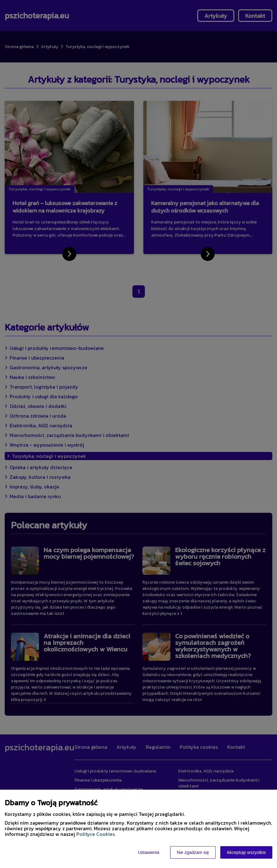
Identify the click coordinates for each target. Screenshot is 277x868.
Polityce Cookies (96, 834)
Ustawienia (149, 852)
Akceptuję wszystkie (246, 852)
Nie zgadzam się (193, 852)
